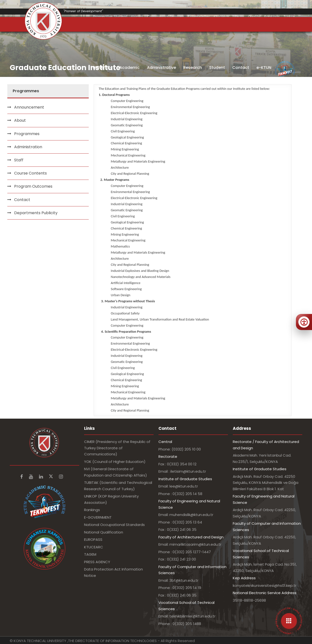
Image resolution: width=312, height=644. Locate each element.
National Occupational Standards (114, 525)
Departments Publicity (36, 213)
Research (193, 68)
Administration (28, 147)
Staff (19, 160)
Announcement (29, 107)
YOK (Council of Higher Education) (115, 462)
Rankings (92, 510)
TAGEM (90, 554)
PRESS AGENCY (97, 562)
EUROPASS (93, 539)
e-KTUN (264, 68)
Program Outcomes (33, 186)
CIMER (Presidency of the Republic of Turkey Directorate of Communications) (117, 448)
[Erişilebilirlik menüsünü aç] (304, 322)
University (102, 68)
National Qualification (104, 532)
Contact (241, 68)
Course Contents (30, 173)
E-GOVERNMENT (98, 517)
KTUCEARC (94, 547)
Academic (130, 68)
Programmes (27, 134)
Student (217, 68)
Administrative (161, 68)
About (20, 120)
